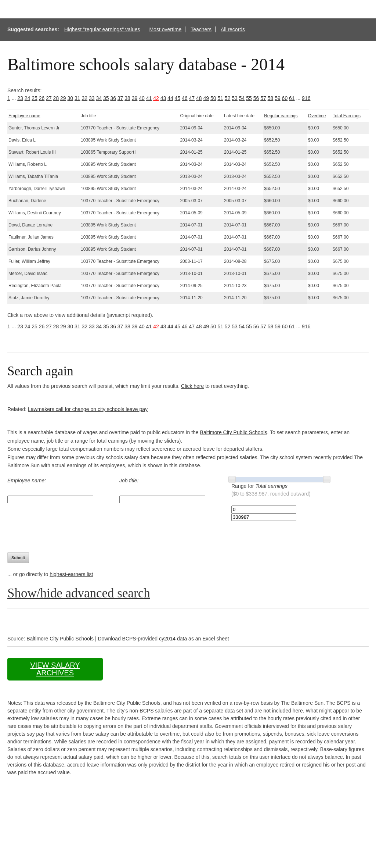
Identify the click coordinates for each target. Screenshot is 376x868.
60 (285, 98)
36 (113, 98)
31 (77, 98)
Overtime (317, 116)
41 (149, 98)
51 (220, 98)
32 (84, 98)
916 (306, 98)
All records (233, 29)
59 (278, 98)
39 (135, 98)
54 (242, 98)
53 (235, 98)
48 (199, 98)
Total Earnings (347, 116)
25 (35, 98)
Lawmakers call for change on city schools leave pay (88, 409)
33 (92, 98)
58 (271, 98)
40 (142, 98)
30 (70, 98)
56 (256, 98)
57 (263, 98)
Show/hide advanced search (79, 593)
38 (127, 98)
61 (292, 98)
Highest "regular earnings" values (102, 29)
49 (206, 98)
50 (213, 98)
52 (228, 98)
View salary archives (55, 669)
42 (156, 98)
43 (163, 98)
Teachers (201, 29)
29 (63, 98)
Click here (192, 386)
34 (99, 98)
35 (106, 98)
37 (120, 98)
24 (28, 98)
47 (192, 98)
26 (42, 98)
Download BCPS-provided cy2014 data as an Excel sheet (163, 639)
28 (56, 98)
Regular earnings (281, 116)
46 (185, 98)
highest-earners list (71, 574)
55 (249, 98)
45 (178, 98)
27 (49, 98)
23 (20, 98)
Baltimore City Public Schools (234, 432)
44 (170, 98)
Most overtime (165, 29)
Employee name (24, 116)
